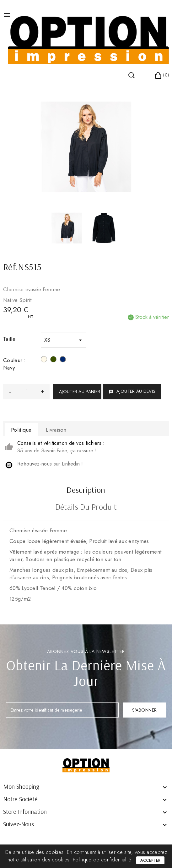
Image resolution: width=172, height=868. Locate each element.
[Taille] (64, 340)
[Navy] (63, 360)
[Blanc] (44, 360)
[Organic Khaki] (53, 360)
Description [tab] (86, 491)
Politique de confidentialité (102, 860)
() (16, 69)
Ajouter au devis (132, 391)
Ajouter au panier (80, 392)
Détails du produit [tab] (86, 508)
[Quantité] (26, 392)
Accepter (150, 860)
